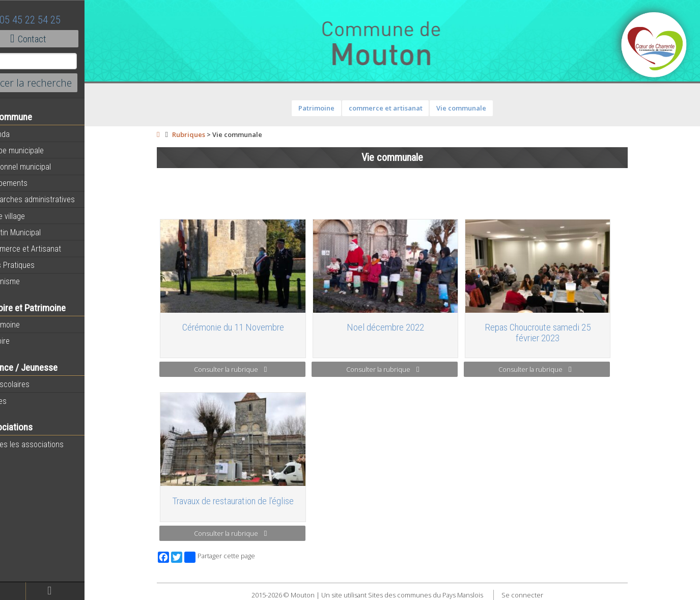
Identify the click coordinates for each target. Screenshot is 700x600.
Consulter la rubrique (244, 369)
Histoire (21, 341)
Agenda (21, 134)
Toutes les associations (48, 444)
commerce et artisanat (399, 108)
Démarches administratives (54, 199)
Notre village (29, 216)
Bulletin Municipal (37, 232)
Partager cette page (233, 557)
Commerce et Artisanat (47, 249)
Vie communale (475, 108)
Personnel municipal (42, 167)
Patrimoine (26, 324)
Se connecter (536, 595)
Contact (56, 39)
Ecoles (20, 401)
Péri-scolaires (31, 384)
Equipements (30, 183)
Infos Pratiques (34, 265)
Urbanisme (26, 281)
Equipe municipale (38, 150)
